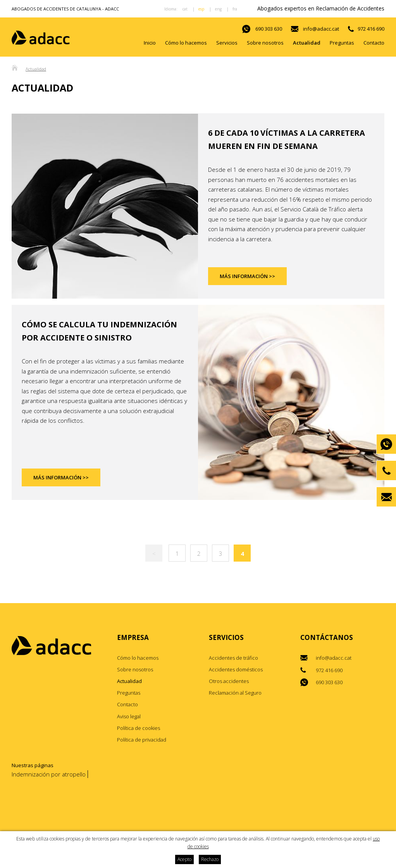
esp (201, 9)
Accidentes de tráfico (233, 658)
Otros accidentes (229, 681)
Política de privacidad (142, 740)
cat (185, 9)
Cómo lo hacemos (186, 43)
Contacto (374, 43)
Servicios (227, 43)
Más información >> (247, 277)
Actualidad (307, 43)
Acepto (184, 859)
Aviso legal (129, 716)
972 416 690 (371, 29)
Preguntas (342, 43)
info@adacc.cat (321, 29)
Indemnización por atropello (49, 774)
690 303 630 (269, 29)
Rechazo (210, 859)
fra (235, 9)
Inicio (150, 43)
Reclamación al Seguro (235, 693)
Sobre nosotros (265, 43)
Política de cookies (139, 728)
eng (218, 9)
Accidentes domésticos (236, 669)
